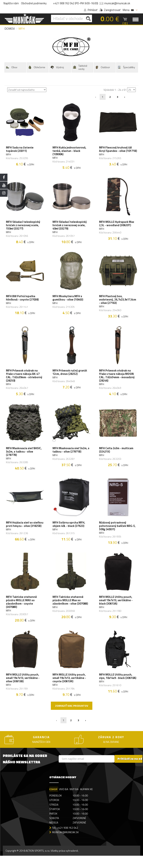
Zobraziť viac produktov (72, 718)
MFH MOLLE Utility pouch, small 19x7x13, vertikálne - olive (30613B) (23, 690)
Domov (10, 29)
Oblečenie (37, 67)
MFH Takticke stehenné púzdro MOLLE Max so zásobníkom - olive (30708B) (71, 610)
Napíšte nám (11, 3)
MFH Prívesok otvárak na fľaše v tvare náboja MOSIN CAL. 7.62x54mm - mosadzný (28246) (117, 381)
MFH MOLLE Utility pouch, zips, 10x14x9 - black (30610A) (118, 688)
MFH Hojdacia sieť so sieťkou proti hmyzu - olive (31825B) (24, 535)
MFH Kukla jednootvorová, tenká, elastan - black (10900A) (70, 152)
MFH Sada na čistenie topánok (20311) (20, 150)
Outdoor (103, 67)
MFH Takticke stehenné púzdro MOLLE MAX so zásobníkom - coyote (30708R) (22, 612)
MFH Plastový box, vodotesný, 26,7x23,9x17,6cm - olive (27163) (118, 303)
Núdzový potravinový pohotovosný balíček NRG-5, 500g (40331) (118, 535)
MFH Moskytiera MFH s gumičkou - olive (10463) (68, 302)
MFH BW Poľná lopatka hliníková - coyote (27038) (23, 302)
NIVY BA (75, 801)
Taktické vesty (80, 67)
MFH (9, 155)
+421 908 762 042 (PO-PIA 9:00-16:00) (76, 3)
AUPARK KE (87, 801)
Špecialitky (126, 67)
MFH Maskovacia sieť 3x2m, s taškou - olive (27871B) (71, 457)
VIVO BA (64, 801)
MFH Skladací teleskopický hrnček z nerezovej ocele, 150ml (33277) (23, 228)
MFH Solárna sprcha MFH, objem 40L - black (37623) (69, 533)
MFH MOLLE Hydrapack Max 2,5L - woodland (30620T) (117, 226)
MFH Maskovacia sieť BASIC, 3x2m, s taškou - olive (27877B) (24, 458)
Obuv (11, 67)
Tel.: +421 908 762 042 (65, 840)
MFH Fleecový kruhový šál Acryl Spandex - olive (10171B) (116, 152)
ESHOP (53, 801)
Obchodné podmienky (34, 3)
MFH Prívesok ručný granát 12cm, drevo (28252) (70, 378)
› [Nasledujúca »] (125, 97)
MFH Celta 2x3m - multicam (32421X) (117, 457)
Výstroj (57, 67)
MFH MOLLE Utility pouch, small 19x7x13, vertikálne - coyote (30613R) (70, 690)
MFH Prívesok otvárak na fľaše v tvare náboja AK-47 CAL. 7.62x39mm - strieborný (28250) (24, 381)
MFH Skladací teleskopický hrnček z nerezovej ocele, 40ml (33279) (70, 228)
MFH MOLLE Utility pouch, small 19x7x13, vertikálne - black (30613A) (116, 610)
